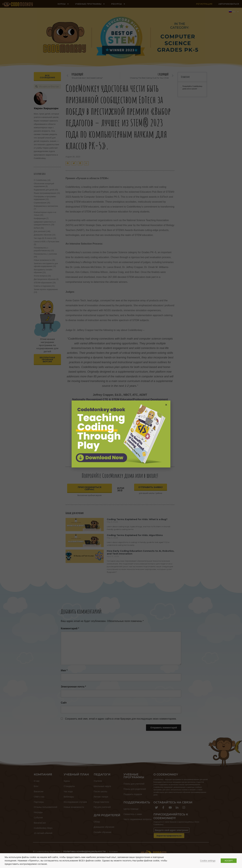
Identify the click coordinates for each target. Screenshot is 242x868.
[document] (121, 434)
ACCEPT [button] (229, 861)
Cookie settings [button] (208, 861)
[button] (166, 405)
